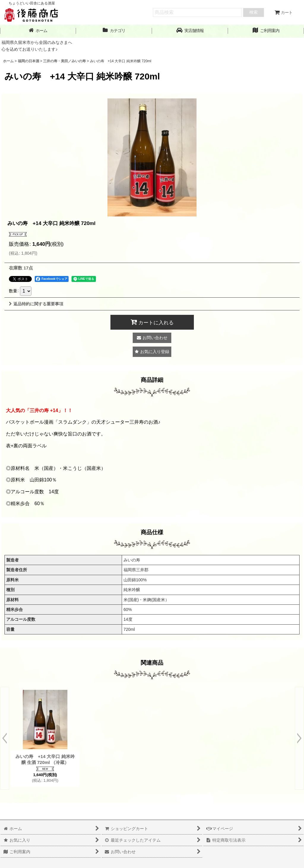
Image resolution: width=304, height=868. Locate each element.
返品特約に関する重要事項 (36, 304)
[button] (190, 31)
